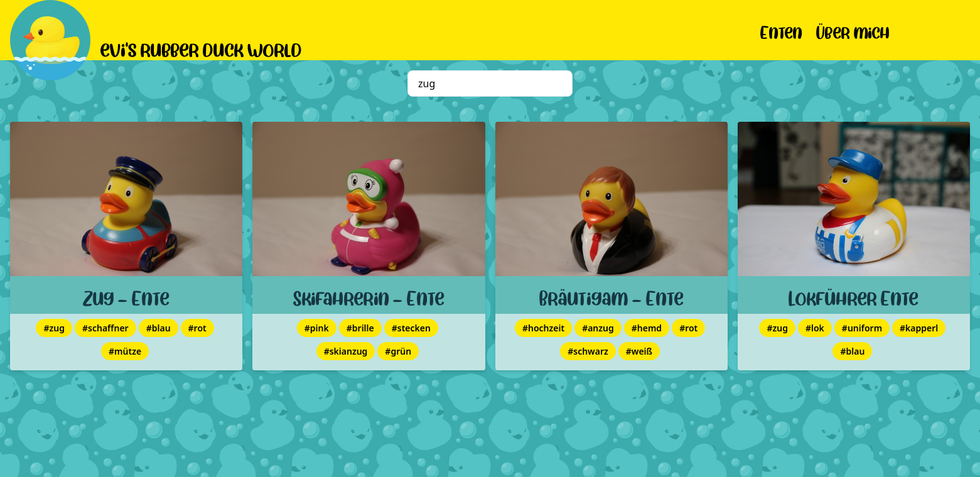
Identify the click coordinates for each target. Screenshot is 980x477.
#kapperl (919, 328)
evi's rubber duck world (201, 48)
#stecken (411, 328)
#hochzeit (543, 328)
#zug (54, 328)
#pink (317, 328)
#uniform (862, 328)
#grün (398, 351)
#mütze (125, 351)
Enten (781, 30)
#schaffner (105, 328)
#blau (159, 328)
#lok (815, 328)
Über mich (853, 30)
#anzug (598, 328)
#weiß (639, 351)
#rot (197, 328)
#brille (360, 328)
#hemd (647, 328)
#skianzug (346, 351)
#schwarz (588, 351)
